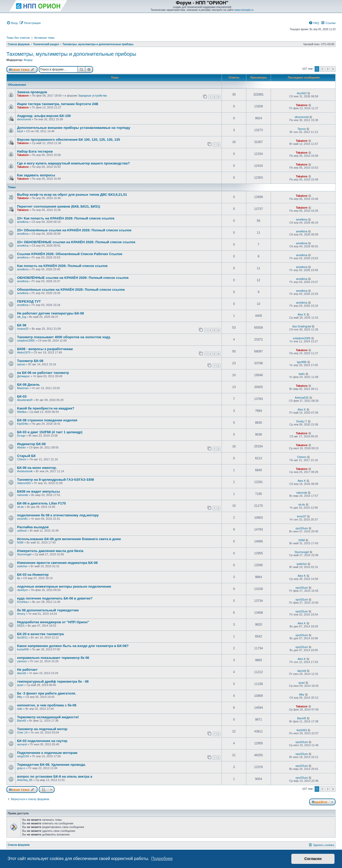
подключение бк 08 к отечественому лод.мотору (58, 515)
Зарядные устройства (92, 96)
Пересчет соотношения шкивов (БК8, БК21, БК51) (59, 206)
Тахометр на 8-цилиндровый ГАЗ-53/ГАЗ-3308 (55, 480)
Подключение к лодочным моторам (47, 753)
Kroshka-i (23, 602)
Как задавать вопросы (36, 175)
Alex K (302, 314)
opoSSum (302, 528)
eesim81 (22, 519)
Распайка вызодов (33, 527)
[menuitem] (12, 23)
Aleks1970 (24, 352)
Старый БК (26, 456)
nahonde (23, 495)
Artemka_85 (25, 780)
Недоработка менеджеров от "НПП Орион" (53, 622)
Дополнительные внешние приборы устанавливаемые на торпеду (74, 128)
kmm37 (302, 516)
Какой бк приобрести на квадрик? (46, 408)
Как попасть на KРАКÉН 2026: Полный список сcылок (62, 266)
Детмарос (24, 376)
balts (302, 374)
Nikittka (22, 412)
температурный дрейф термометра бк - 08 (53, 681)
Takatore (23, 96)
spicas (21, 364)
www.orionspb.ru (244, 10)
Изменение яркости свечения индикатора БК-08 (57, 563)
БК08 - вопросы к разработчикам (45, 349)
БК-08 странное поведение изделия (47, 420)
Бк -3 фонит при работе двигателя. (47, 693)
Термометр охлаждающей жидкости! (48, 717)
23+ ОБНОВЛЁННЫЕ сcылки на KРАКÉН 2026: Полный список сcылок (76, 242)
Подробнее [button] (162, 859)
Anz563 (302, 93)
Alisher (21, 447)
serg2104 (23, 756)
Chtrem (22, 459)
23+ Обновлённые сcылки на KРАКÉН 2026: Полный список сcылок (74, 230)
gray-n (21, 768)
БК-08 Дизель (28, 385)
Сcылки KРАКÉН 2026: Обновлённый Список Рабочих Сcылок (70, 254)
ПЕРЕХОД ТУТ (29, 301)
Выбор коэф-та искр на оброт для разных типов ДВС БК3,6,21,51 (72, 195)
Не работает (27, 670)
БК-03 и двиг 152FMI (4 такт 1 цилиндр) (50, 432)
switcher (22, 566)
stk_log (22, 317)
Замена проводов (32, 92)
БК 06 (22, 325)
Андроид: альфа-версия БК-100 (44, 116)
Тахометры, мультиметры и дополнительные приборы (71, 54)
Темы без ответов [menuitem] (18, 38)
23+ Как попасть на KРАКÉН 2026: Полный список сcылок (66, 218)
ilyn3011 (22, 637)
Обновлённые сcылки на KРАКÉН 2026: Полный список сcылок (71, 290)
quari (20, 685)
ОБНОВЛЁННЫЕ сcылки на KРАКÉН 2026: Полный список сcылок (73, 278)
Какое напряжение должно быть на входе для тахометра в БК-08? (73, 646)
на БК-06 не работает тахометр (43, 373)
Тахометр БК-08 (30, 361)
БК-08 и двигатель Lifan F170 (41, 503)
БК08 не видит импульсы (39, 491)
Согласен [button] (313, 859)
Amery (21, 614)
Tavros (302, 129)
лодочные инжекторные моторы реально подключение (64, 586)
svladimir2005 (26, 341)
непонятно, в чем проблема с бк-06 (47, 705)
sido (20, 709)
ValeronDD (24, 483)
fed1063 (302, 730)
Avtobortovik (25, 471)
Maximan (23, 388)
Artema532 (302, 398)
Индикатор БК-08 (31, 444)
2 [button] (322, 69)
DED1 (21, 626)
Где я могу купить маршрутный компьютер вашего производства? (73, 163)
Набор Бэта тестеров (35, 151)
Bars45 (22, 721)
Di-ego (21, 436)
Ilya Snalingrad (302, 326)
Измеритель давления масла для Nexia (50, 551)
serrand (22, 744)
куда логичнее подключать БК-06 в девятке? (55, 598)
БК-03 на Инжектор (33, 575)
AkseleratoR (25, 400)
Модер (28, 60)
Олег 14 (22, 732)
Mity (20, 697)
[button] (333, 69)
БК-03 (22, 396)
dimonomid (24, 119)
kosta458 (23, 649)
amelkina (23, 222)
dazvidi (21, 673)
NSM (20, 542)
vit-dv (20, 507)
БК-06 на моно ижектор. (37, 468)
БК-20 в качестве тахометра (40, 634)
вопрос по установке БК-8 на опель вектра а (55, 776)
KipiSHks (23, 424)
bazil (20, 131)
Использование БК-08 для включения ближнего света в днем (69, 539)
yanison (22, 661)
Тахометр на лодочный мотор (42, 729)
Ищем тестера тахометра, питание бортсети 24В (58, 104)
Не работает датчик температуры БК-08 (51, 313)
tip (19, 578)
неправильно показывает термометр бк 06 (53, 658)
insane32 (23, 329)
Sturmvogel (24, 554)
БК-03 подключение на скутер (42, 741)
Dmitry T (302, 421)
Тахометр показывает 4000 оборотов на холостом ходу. (64, 337)
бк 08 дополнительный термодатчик (48, 610)
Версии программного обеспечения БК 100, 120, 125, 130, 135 (69, 140)
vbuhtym (22, 590)
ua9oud (22, 531)
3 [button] (328, 69)
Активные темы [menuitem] (44, 38)
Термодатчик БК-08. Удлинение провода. (51, 765)
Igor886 (302, 362)
